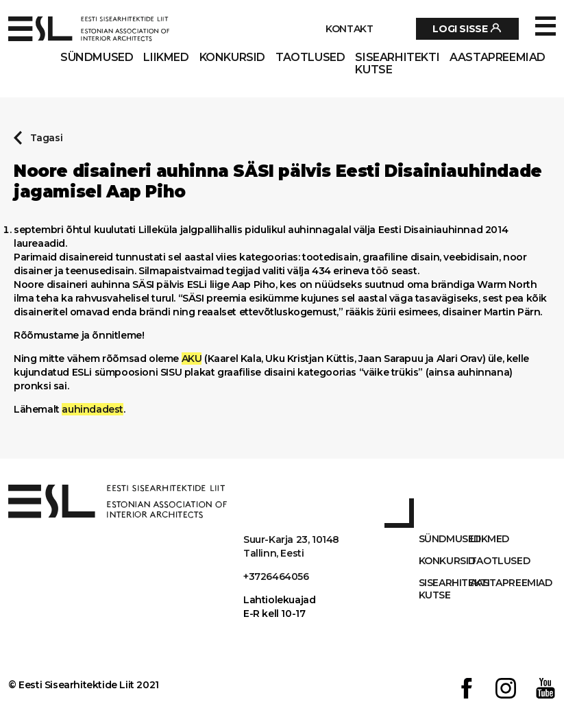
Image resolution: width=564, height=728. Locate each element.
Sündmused (97, 58)
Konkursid (232, 58)
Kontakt (349, 29)
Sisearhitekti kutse (397, 64)
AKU (192, 359)
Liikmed (166, 58)
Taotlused (310, 58)
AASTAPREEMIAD (498, 58)
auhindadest (93, 409)
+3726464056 (276, 577)
